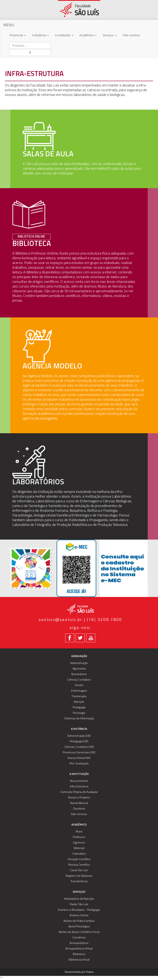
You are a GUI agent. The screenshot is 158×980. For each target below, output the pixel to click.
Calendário (79, 854)
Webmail (79, 848)
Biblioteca (79, 954)
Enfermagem (79, 691)
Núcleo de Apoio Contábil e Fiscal (79, 932)
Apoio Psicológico (79, 927)
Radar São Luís (79, 904)
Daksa (90, 972)
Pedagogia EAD (79, 742)
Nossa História (79, 781)
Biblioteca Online (31, 237)
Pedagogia (79, 708)
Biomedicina (79, 674)
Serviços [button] (110, 35)
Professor (79, 837)
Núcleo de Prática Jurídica (79, 921)
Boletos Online (79, 916)
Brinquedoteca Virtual (79, 949)
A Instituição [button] (64, 35)
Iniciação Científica (79, 859)
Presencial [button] (18, 35)
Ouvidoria (79, 809)
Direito (79, 685)
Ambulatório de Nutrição (79, 899)
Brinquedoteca (79, 943)
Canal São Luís (79, 870)
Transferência (79, 882)
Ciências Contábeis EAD (79, 747)
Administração (79, 663)
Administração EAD (79, 736)
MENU (9, 25)
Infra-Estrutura (79, 787)
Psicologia (79, 713)
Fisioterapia (79, 696)
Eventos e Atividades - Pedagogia (79, 910)
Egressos (79, 843)
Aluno (79, 832)
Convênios (79, 938)
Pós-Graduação (79, 764)
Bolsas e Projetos (79, 798)
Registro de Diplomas (79, 876)
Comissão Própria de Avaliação (79, 792)
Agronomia (79, 669)
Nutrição (79, 702)
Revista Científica (79, 865)
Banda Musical (79, 803)
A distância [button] (40, 35)
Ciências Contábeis (79, 680)
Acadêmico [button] (88, 35)
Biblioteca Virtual (79, 960)
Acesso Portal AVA (79, 758)
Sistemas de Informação (79, 719)
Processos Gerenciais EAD (79, 753)
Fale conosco (131, 35)
